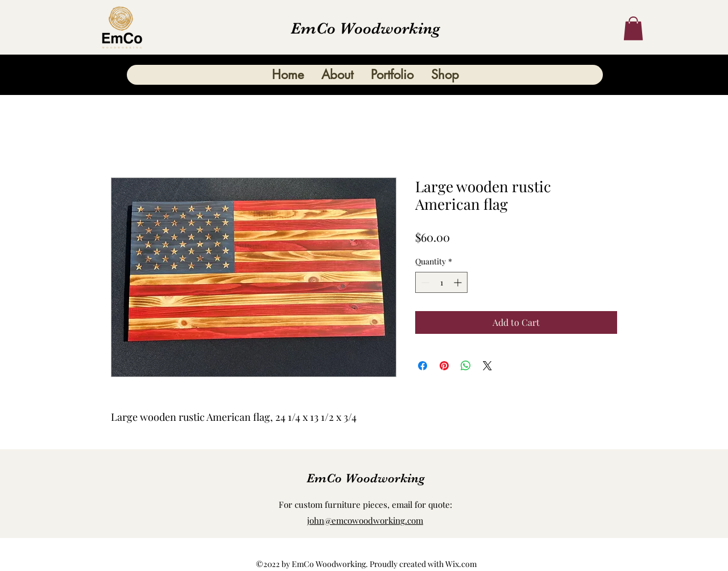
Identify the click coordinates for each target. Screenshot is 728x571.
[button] (633, 28)
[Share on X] (487, 366)
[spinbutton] (441, 282)
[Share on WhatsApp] (466, 366)
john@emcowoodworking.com (365, 520)
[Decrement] (424, 282)
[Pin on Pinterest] (444, 366)
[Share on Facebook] (423, 366)
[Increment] (459, 282)
